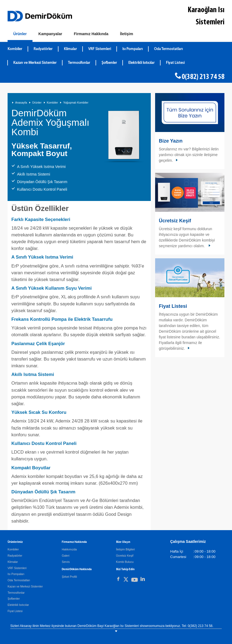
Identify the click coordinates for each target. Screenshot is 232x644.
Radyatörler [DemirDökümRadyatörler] (43, 49)
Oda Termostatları (19, 580)
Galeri (66, 556)
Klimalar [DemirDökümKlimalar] (70, 49)
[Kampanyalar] (50, 34)
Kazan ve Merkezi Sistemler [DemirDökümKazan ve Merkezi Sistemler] (35, 63)
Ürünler (37, 103)
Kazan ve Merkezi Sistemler (25, 586)
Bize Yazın (171, 141)
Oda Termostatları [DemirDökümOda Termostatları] (168, 49)
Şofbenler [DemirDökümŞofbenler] (109, 63)
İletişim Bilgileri (125, 549)
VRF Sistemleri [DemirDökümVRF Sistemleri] (100, 49)
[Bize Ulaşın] (126, 34)
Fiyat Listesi (175, 63)
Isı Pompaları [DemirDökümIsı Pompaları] (133, 49)
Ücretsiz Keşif (175, 221)
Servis (66, 562)
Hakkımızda (69, 549)
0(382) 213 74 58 (203, 77)
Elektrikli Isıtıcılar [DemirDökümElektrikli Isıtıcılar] (141, 63)
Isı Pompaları (16, 574)
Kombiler (52, 103)
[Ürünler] (20, 35)
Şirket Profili (69, 577)
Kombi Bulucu (125, 562)
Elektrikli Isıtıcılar (18, 605)
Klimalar (13, 562)
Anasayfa (21, 103)
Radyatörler (15, 556)
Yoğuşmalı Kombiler (76, 103)
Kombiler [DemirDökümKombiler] (15, 49)
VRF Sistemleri (17, 568)
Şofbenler (14, 599)
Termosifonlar (16, 593)
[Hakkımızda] (91, 34)
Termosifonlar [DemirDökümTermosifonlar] (79, 63)
